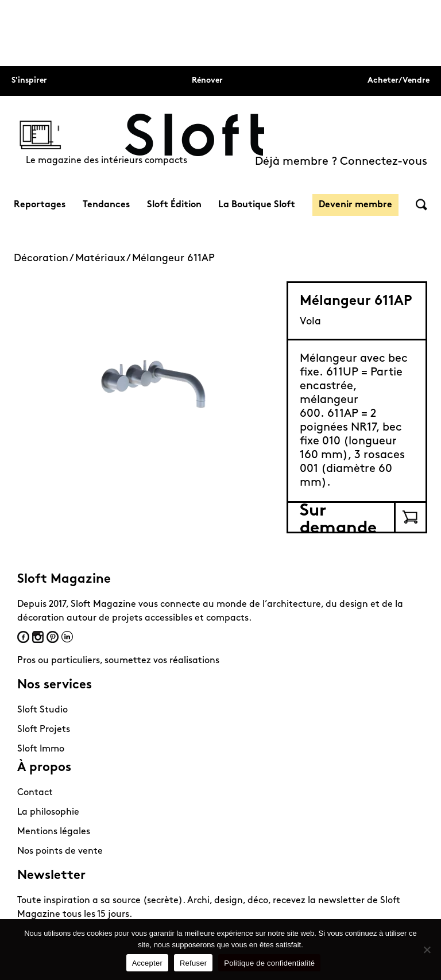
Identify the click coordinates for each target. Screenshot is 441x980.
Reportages (40, 205)
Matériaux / (104, 259)
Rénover (207, 81)
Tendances (106, 205)
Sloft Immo (41, 749)
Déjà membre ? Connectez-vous (341, 162)
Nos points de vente (60, 851)
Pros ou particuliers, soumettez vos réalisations (118, 661)
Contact (35, 793)
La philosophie (48, 812)
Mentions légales (54, 832)
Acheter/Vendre (399, 81)
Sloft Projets (44, 730)
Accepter (147, 963)
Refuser (193, 963)
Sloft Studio (42, 710)
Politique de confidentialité (269, 963)
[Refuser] (427, 950)
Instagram (38, 637)
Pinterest (53, 637)
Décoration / (45, 259)
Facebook (23, 637)
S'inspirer (29, 81)
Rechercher (421, 205)
